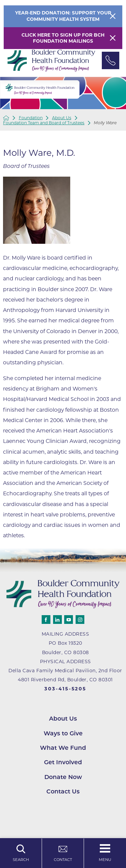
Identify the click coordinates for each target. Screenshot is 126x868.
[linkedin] (57, 620)
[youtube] (69, 620)
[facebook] (46, 620)
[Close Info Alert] (113, 16)
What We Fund (63, 748)
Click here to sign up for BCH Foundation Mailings (63, 38)
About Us (62, 118)
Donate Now (63, 777)
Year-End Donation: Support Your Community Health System (63, 16)
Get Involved (63, 762)
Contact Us (63, 791)
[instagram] (80, 620)
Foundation (31, 118)
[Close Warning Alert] (113, 38)
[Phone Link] (111, 60)
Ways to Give (63, 733)
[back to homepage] (6, 118)
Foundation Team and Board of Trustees (44, 123)
